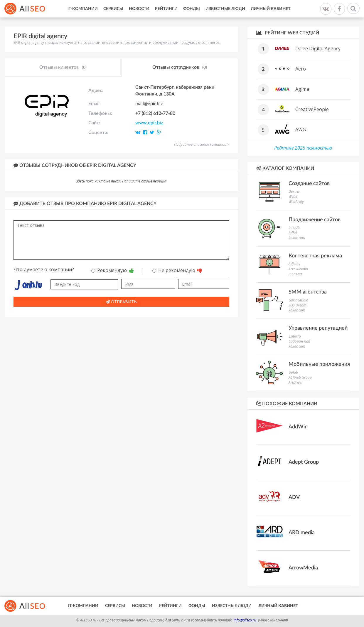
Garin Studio (298, 300)
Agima (302, 89)
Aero (301, 69)
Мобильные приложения (319, 364)
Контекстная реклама (315, 256)
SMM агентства (308, 292)
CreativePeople (312, 109)
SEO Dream (297, 305)
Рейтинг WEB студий (288, 33)
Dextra (294, 191)
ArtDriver (296, 382)
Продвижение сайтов (315, 220)
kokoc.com (297, 238)
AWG (301, 130)
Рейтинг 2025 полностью (303, 148)
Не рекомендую (177, 270)
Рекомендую (113, 270)
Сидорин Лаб (299, 341)
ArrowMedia (298, 269)
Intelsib (294, 228)
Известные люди (225, 9)
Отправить (121, 302)
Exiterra (295, 336)
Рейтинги (166, 9)
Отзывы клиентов (63, 68)
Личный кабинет (271, 9)
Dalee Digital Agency (318, 48)
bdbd (293, 233)
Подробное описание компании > (202, 144)
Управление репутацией (318, 328)
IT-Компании (83, 9)
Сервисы (113, 9)
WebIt (293, 196)
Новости (139, 9)
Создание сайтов (309, 184)
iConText (295, 274)
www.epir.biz (149, 123)
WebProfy (296, 202)
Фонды (192, 9)
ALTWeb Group (300, 377)
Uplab (293, 372)
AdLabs (294, 264)
